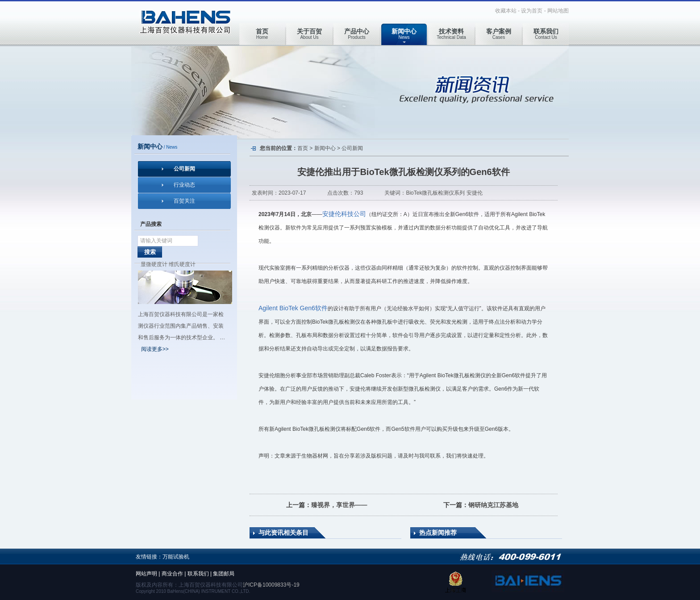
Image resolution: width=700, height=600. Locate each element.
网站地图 (558, 11)
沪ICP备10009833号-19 (271, 585)
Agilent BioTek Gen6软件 (293, 308)
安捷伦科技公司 (344, 214)
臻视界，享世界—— (339, 505)
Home (262, 34)
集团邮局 (224, 574)
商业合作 (172, 574)
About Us (309, 34)
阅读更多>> (155, 349)
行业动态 (184, 185)
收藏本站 (506, 11)
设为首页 (532, 11)
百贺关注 (184, 201)
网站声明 (146, 574)
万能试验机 (176, 557)
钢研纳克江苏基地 (493, 505)
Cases (499, 34)
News (404, 34)
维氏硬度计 (182, 264)
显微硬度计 (154, 264)
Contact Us (546, 34)
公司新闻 (184, 169)
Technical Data (451, 34)
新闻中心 (325, 148)
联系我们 (198, 574)
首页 (303, 148)
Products (357, 34)
